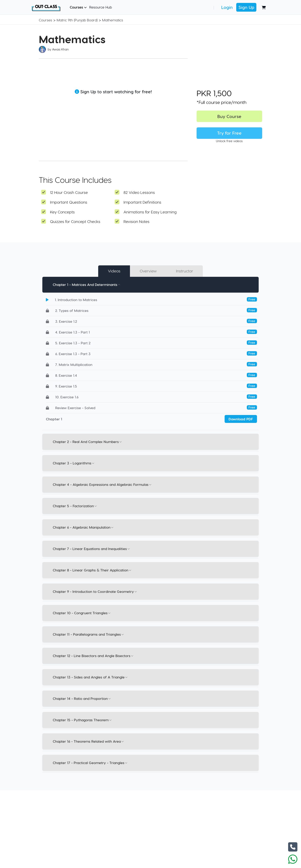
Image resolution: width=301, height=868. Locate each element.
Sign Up (246, 7)
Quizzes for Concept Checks (75, 221)
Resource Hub (101, 7)
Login (227, 7)
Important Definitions (142, 202)
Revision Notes (136, 221)
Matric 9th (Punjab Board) (77, 20)
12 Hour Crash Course (69, 192)
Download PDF (241, 419)
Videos (114, 271)
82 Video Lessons (139, 192)
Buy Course (229, 116)
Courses (78, 7)
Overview (148, 271)
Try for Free (229, 133)
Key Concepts (62, 212)
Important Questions (69, 202)
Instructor (185, 271)
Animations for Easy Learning (150, 212)
